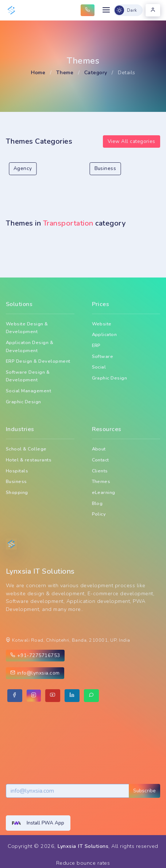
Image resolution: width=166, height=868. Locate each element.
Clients (100, 471)
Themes (101, 481)
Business (105, 168)
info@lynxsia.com (35, 673)
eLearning (104, 492)
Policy (99, 514)
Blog (97, 503)
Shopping (17, 492)
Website (102, 324)
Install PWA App (38, 823)
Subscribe (144, 791)
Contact (101, 460)
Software (103, 356)
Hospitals (17, 471)
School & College (26, 449)
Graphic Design (24, 402)
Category (96, 72)
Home (38, 72)
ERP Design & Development (38, 361)
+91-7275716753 (35, 655)
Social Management (28, 391)
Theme (65, 72)
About (99, 449)
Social (99, 367)
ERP (96, 345)
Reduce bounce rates (83, 863)
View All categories (132, 141)
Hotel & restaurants (29, 460)
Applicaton (105, 334)
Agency (23, 168)
